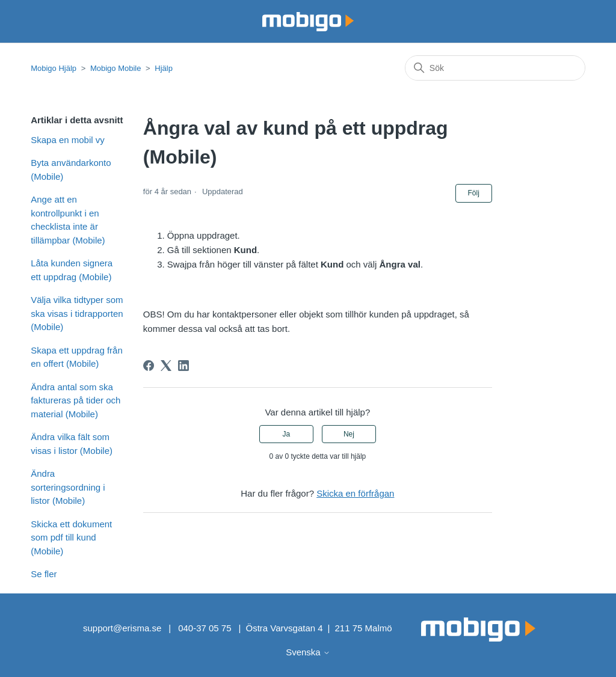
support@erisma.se (122, 628)
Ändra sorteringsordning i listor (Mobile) (68, 487)
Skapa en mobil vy (68, 140)
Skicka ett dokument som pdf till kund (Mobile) (71, 538)
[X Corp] (166, 366)
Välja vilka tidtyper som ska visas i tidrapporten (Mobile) (77, 313)
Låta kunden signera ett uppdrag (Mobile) (72, 270)
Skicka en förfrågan (355, 493)
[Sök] (495, 68)
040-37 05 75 (205, 628)
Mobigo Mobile (116, 68)
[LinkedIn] (183, 366)
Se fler (44, 574)
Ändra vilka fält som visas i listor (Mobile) (72, 444)
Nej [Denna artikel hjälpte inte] (349, 434)
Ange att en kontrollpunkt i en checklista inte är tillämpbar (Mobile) (68, 220)
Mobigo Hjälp (54, 68)
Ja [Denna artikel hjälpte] (286, 434)
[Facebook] (149, 366)
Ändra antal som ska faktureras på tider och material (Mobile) (75, 400)
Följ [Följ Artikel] (474, 193)
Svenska (308, 652)
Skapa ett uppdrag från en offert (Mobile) (77, 357)
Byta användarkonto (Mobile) (71, 170)
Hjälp (164, 68)
